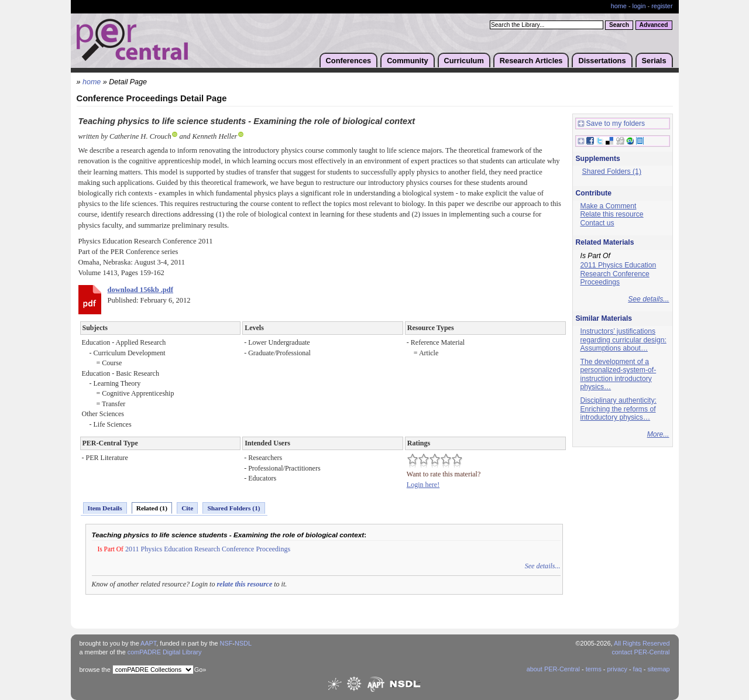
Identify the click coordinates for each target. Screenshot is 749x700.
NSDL (243, 643)
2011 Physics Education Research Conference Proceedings (208, 549)
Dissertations (602, 61)
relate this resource (244, 584)
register (662, 6)
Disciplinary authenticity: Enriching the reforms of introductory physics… (619, 409)
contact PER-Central (640, 652)
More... (658, 434)
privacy (617, 669)
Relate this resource (612, 214)
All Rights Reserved (642, 643)
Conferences (349, 61)
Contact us (597, 223)
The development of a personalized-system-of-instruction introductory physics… (619, 375)
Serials (654, 61)
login (639, 6)
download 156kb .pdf (140, 290)
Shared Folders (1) (233, 508)
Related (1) (152, 508)
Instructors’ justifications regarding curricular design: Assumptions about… (623, 340)
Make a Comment (609, 206)
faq (638, 669)
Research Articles (531, 61)
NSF (226, 643)
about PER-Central (553, 669)
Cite (187, 508)
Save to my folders (611, 124)
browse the (95, 670)
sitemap (658, 669)
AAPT (148, 643)
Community (407, 61)
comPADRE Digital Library (165, 652)
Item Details (105, 508)
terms (594, 669)
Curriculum (464, 61)
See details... (543, 566)
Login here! (423, 485)
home (619, 6)
